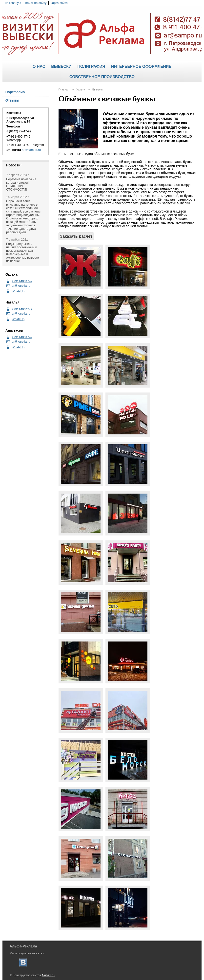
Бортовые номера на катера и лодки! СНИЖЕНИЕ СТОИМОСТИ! (21, 184)
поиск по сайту (36, 3)
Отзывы (12, 100)
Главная (64, 89)
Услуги (81, 89)
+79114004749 (22, 281)
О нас (39, 66)
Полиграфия (91, 66)
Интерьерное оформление (141, 66)
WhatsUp (18, 291)
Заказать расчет (76, 236)
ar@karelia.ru (21, 286)
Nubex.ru (48, 975)
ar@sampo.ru (31, 150)
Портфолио (15, 92)
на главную (13, 3)
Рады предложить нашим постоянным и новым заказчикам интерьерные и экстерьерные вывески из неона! (23, 252)
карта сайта (59, 3)
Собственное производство (102, 77)
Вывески (61, 66)
